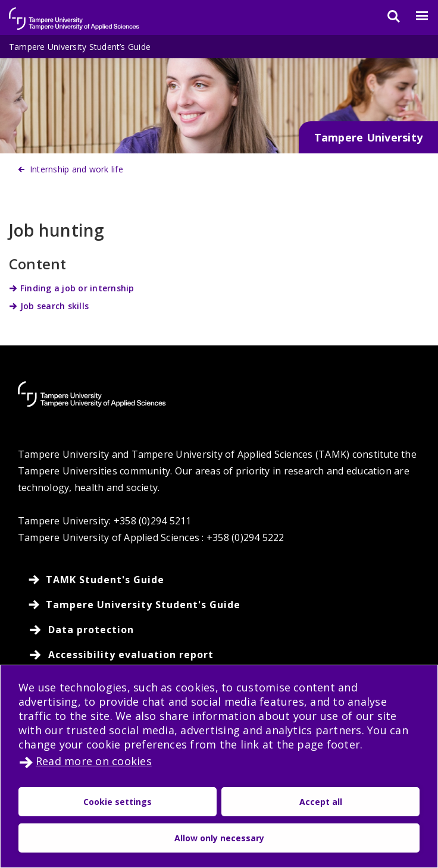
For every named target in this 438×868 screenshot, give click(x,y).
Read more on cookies (94, 761)
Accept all (321, 802)
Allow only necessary (219, 838)
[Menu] (415, 16)
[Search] (386, 16)
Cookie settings (118, 802)
